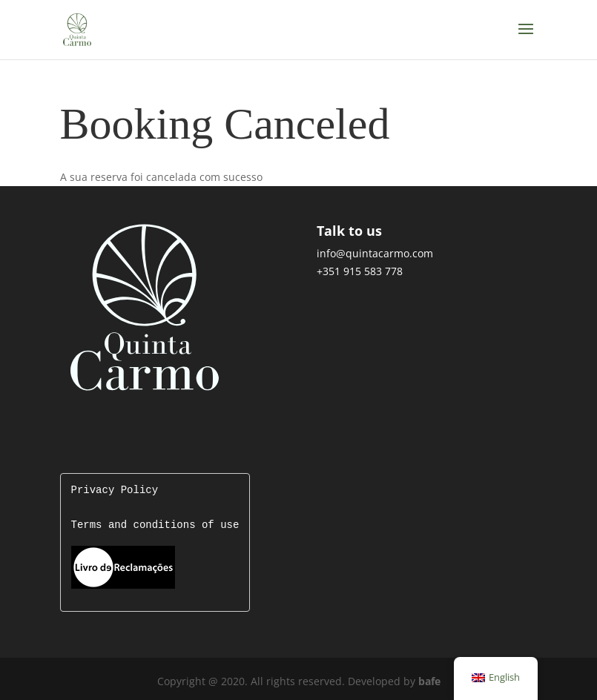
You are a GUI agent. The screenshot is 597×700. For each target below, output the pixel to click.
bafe (429, 680)
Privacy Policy (115, 491)
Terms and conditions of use (155, 525)
